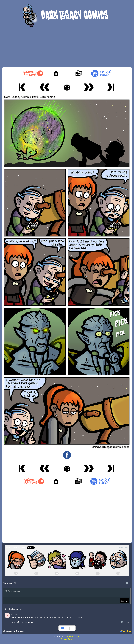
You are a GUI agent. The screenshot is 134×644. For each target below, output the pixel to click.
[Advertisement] (67, 48)
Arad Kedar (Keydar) (73, 636)
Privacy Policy (67, 639)
